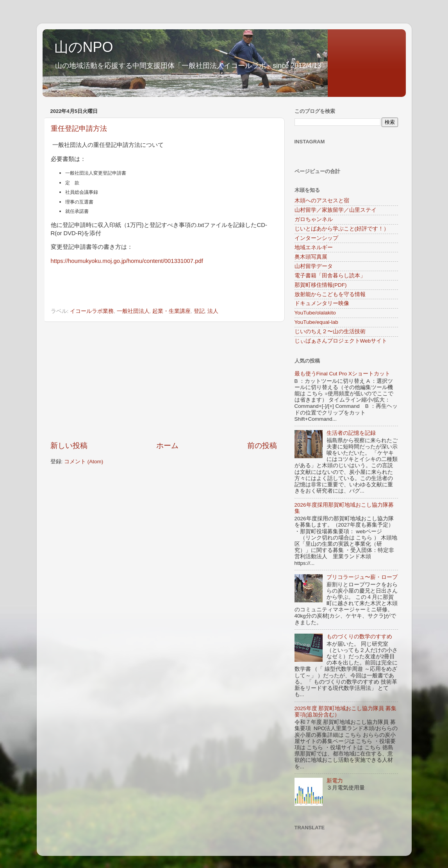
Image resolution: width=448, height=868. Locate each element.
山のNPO (84, 47)
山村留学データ (314, 266)
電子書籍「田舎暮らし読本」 (330, 276)
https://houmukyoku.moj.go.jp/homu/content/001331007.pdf (127, 261)
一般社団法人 (133, 311)
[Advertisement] (164, 381)
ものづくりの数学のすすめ (359, 637)
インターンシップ (316, 238)
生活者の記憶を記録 (351, 433)
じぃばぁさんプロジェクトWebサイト (341, 341)
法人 (213, 311)
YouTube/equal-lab (316, 322)
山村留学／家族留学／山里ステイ (336, 210)
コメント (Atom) (84, 462)
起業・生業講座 (171, 311)
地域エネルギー (314, 247)
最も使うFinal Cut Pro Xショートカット (343, 374)
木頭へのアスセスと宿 (322, 201)
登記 (199, 311)
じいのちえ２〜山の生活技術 (330, 331)
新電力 (335, 781)
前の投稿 (262, 446)
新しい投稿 (69, 446)
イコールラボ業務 (92, 311)
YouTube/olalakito (315, 313)
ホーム (167, 446)
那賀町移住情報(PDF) (321, 285)
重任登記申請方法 (79, 129)
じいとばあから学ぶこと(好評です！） (342, 229)
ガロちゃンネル (314, 219)
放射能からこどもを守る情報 (330, 294)
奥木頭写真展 (311, 257)
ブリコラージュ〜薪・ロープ (362, 577)
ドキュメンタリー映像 (322, 303)
